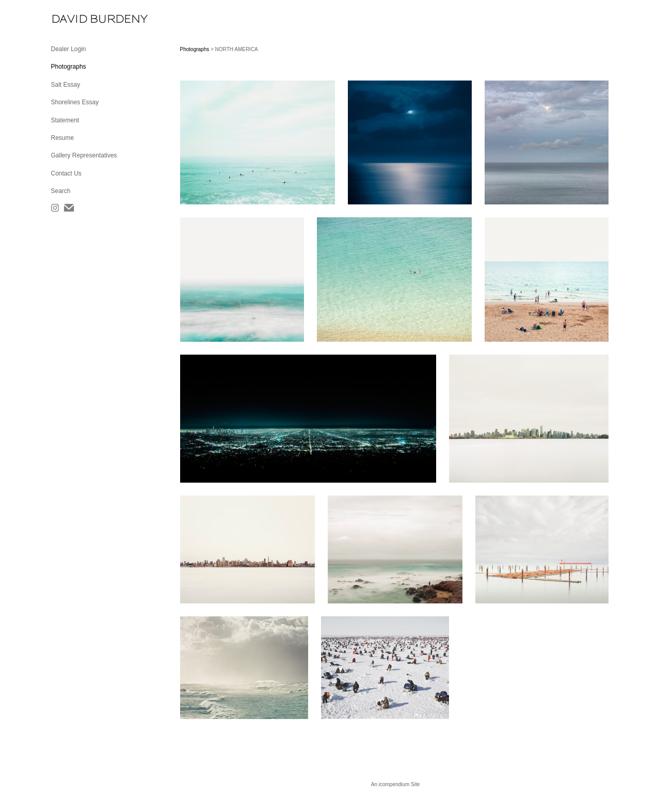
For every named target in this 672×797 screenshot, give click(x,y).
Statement (65, 120)
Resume (63, 138)
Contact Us (66, 173)
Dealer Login (69, 49)
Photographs (69, 67)
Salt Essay (66, 85)
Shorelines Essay (75, 102)
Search (61, 191)
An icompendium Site (396, 784)
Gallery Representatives (84, 155)
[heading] (77, 19)
